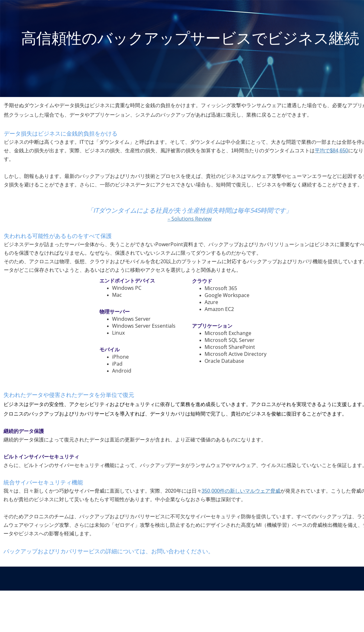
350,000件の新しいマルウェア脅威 (241, 491)
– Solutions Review (190, 219)
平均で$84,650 (331, 151)
